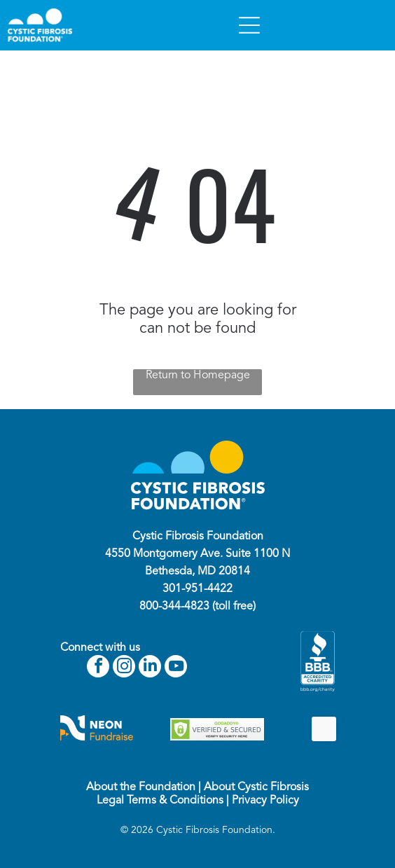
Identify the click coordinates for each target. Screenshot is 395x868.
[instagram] (124, 668)
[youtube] (176, 668)
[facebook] (98, 668)
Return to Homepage (198, 376)
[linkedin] (150, 668)
